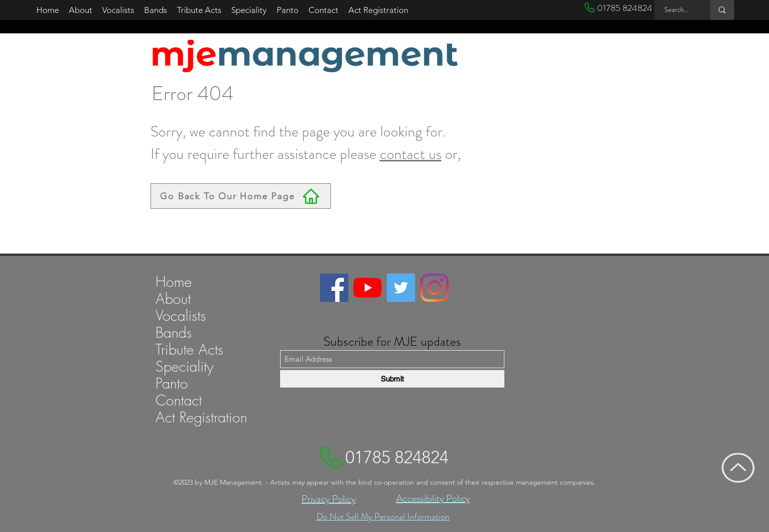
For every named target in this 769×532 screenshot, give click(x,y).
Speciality (184, 367)
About (173, 299)
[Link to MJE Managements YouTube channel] (368, 288)
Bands (174, 333)
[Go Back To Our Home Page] (241, 196)
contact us (411, 154)
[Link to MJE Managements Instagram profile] (434, 288)
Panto (172, 384)
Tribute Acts (189, 350)
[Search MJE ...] (677, 10)
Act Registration (201, 417)
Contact (179, 400)
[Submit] (392, 379)
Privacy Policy (329, 499)
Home (174, 282)
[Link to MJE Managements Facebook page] (334, 288)
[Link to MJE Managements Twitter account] (401, 288)
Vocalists (181, 316)
